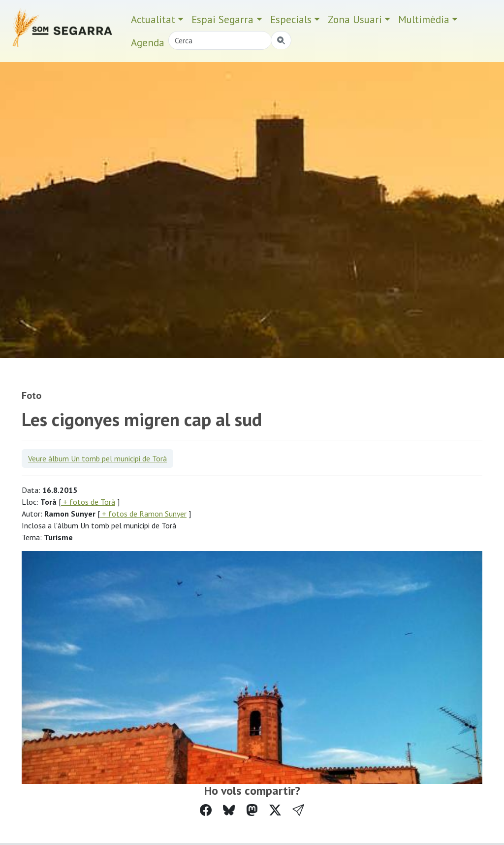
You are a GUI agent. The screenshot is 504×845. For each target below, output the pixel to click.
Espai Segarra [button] (222, 19)
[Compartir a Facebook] (206, 810)
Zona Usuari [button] (355, 19)
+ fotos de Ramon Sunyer (143, 514)
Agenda (148, 43)
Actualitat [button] (153, 19)
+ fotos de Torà (88, 502)
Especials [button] (291, 19)
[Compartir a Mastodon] (252, 810)
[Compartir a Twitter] (275, 810)
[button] (298, 810)
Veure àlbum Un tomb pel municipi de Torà (97, 458)
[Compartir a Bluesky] (229, 810)
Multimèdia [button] (424, 19)
